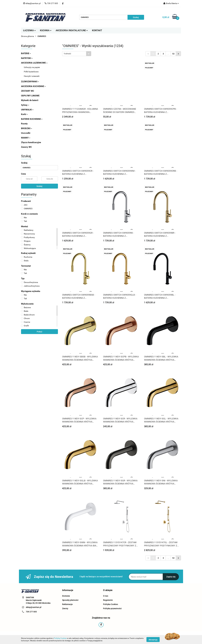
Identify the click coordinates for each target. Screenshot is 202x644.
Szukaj (39, 186)
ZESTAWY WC (28, 91)
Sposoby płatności (70, 600)
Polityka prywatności (112, 608)
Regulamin (108, 600)
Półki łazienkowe (31, 72)
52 (173, 54)
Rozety (24, 124)
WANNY (26, 138)
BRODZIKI (27, 128)
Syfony (25, 105)
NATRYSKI (27, 58)
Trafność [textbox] (67, 54)
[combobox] (77, 54)
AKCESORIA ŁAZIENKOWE (34, 63)
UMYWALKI (27, 110)
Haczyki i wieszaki (32, 76)
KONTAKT (97, 30)
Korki (24, 114)
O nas (106, 596)
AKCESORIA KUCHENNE (33, 86)
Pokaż (39, 332)
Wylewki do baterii (30, 100)
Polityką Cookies (60, 638)
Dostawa (66, 596)
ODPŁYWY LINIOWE (30, 96)
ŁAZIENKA (29, 30)
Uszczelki (26, 133)
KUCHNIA (46, 30)
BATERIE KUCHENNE (32, 119)
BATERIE (26, 53)
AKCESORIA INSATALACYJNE (72, 30)
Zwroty (65, 608)
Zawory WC (26, 147)
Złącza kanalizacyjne (31, 142)
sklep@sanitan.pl (34, 607)
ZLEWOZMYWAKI (30, 82)
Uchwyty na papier (32, 67)
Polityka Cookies (111, 604)
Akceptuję (153, 640)
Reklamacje (67, 604)
